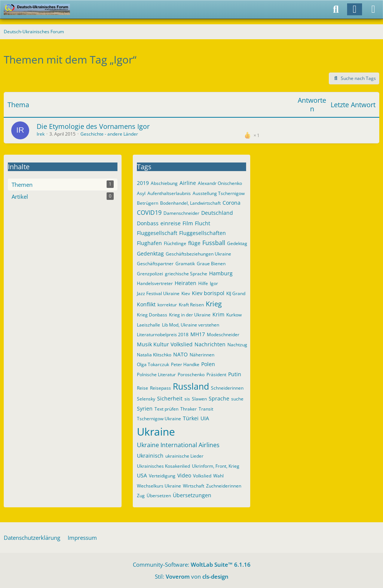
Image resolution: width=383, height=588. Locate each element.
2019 (143, 183)
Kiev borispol (208, 293)
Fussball (214, 243)
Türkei (191, 418)
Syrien (145, 408)
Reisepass (160, 388)
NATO (180, 354)
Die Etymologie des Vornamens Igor (93, 126)
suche (237, 399)
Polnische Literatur (156, 375)
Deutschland (217, 213)
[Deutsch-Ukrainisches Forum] (37, 9)
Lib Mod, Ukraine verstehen (191, 325)
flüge (194, 243)
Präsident (216, 375)
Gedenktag (150, 253)
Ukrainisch (150, 456)
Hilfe (203, 283)
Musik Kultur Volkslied (165, 344)
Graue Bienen (211, 264)
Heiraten (186, 283)
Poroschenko (191, 375)
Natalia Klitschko (154, 355)
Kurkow (234, 315)
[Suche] (336, 9)
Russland (191, 386)
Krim (218, 314)
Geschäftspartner (155, 264)
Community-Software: (192, 564)
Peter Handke (185, 364)
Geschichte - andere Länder (109, 134)
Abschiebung (164, 183)
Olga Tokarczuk (153, 364)
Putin (235, 374)
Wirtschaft (194, 486)
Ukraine (156, 431)
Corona (232, 203)
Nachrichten (210, 344)
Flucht (203, 223)
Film (188, 223)
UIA (205, 418)
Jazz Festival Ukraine (158, 293)
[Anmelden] (355, 9)
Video (184, 475)
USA (142, 475)
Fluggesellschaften (203, 233)
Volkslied (202, 476)
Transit (206, 409)
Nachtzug (237, 345)
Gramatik (185, 264)
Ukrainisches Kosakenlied (163, 466)
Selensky (146, 399)
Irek (41, 134)
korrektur (167, 305)
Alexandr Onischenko (220, 183)
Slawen (199, 399)
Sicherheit (170, 398)
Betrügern (148, 203)
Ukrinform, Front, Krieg (216, 466)
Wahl (218, 476)
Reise (143, 388)
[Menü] (373, 9)
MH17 (198, 334)
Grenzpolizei (150, 274)
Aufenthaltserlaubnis (169, 193)
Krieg (214, 304)
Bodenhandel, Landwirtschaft (190, 203)
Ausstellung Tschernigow (219, 193)
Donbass (148, 223)
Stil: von (192, 576)
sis (187, 399)
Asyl (141, 193)
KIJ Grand (236, 293)
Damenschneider (181, 213)
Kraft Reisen (191, 305)
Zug (141, 496)
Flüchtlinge (175, 243)
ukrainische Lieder (184, 456)
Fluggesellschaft (157, 233)
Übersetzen (159, 496)
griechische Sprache (186, 274)
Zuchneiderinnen (224, 486)
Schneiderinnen (227, 388)
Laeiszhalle (148, 325)
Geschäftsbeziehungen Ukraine (198, 254)
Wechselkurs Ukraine (159, 486)
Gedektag (237, 243)
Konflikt (146, 304)
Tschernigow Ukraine (159, 419)
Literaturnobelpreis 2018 (163, 335)
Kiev (186, 293)
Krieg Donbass (152, 315)
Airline (188, 183)
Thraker (189, 409)
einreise (171, 223)
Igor (214, 283)
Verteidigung (162, 476)
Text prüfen (166, 409)
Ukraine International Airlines (178, 445)
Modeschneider (223, 335)
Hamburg (221, 273)
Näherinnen (202, 355)
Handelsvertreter (155, 283)
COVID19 (149, 213)
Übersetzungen (192, 495)
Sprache (219, 398)
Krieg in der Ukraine (190, 315)
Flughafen (149, 243)
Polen (208, 364)
